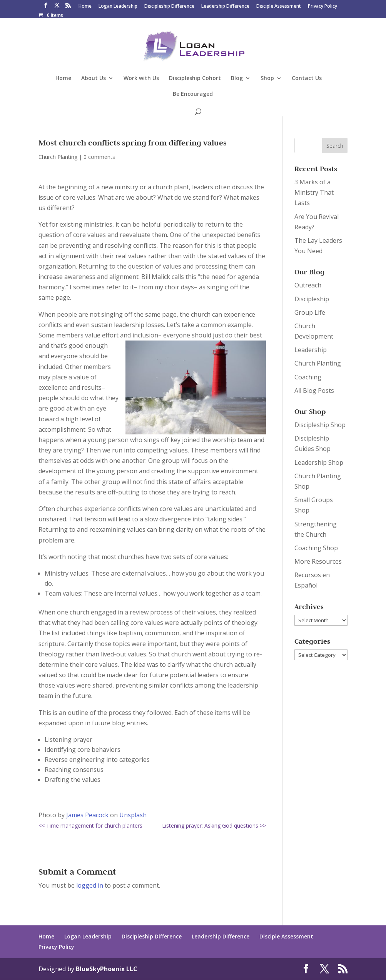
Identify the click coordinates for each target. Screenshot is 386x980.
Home (85, 7)
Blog (237, 78)
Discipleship (312, 299)
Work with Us (141, 78)
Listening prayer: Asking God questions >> (214, 826)
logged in (90, 885)
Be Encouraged (193, 94)
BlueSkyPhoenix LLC (107, 969)
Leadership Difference (225, 7)
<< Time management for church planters (90, 826)
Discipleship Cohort (195, 78)
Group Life (310, 312)
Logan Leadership (118, 7)
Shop (267, 78)
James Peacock (87, 815)
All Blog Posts (314, 391)
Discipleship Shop (320, 425)
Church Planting (58, 157)
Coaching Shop (316, 548)
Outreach (308, 285)
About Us (94, 78)
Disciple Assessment (279, 7)
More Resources (318, 561)
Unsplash (133, 815)
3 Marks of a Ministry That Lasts (314, 192)
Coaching (308, 377)
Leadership (311, 350)
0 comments (99, 157)
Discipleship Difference (169, 7)
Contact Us (307, 78)
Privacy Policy (323, 7)
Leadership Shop (319, 462)
